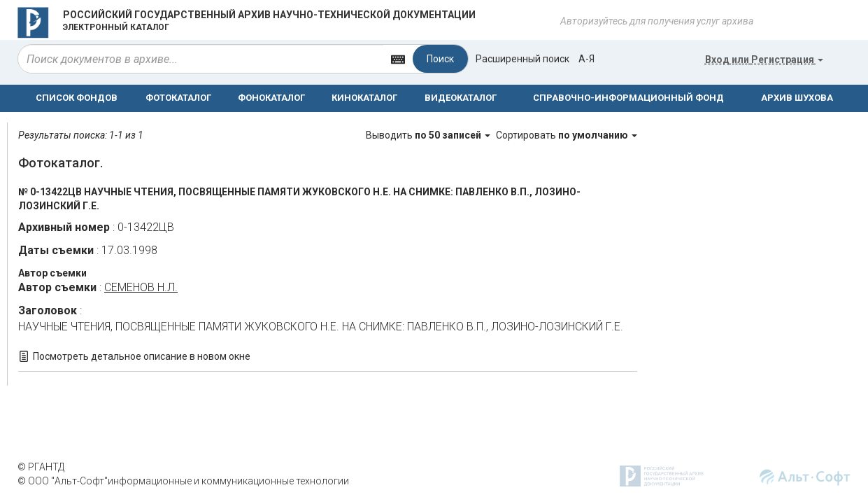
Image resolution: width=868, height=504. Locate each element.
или (764, 59)
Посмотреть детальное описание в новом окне (142, 356)
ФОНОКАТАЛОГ (271, 98)
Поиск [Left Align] (440, 59)
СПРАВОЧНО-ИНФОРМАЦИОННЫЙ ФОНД (628, 98)
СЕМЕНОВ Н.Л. (141, 287)
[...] (201, 59)
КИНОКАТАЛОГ (364, 98)
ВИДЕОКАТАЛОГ (461, 98)
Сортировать (567, 135)
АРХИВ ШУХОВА (797, 98)
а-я (586, 59)
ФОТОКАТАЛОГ (178, 98)
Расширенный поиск (522, 59)
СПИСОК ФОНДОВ (77, 98)
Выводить (429, 135)
